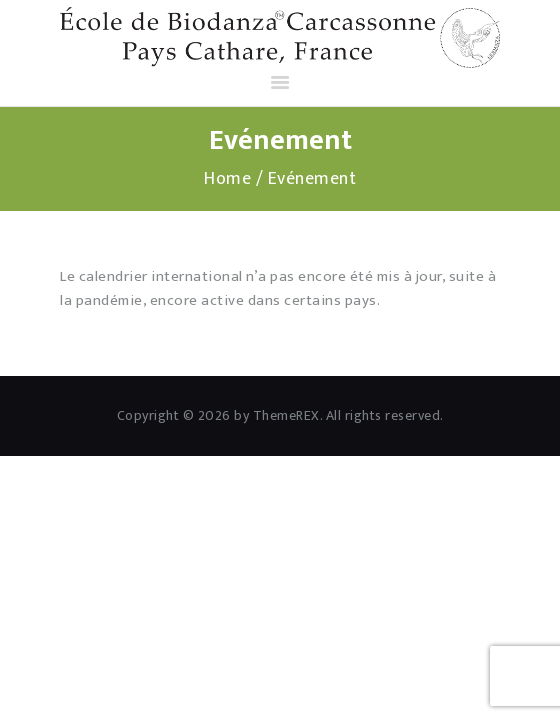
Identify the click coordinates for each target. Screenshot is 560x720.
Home (227, 179)
